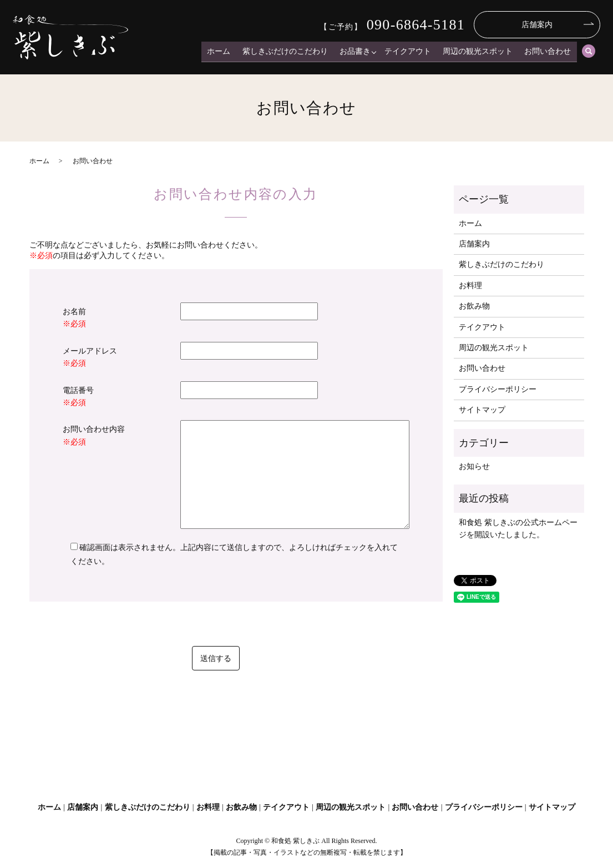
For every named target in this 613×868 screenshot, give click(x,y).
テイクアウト (412, 53)
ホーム (228, 53)
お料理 (470, 286)
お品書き (361, 53)
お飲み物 (474, 306)
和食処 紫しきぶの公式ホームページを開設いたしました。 (518, 529)
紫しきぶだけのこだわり (292, 53)
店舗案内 (537, 25)
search (589, 53)
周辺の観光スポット (480, 53)
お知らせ (474, 466)
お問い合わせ (549, 53)
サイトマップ (482, 410)
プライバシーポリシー (498, 389)
